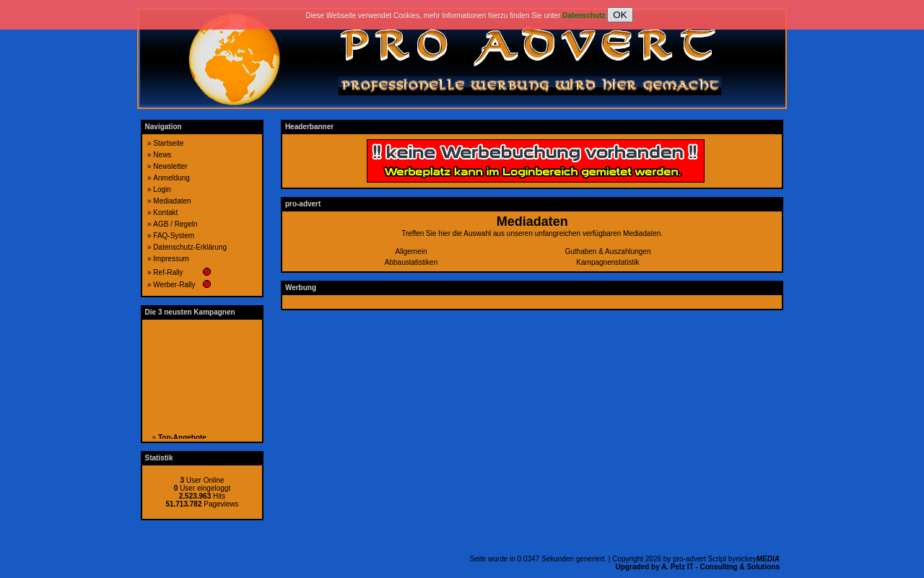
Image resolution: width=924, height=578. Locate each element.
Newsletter (170, 166)
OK (620, 15)
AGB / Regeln (175, 224)
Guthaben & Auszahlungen (608, 251)
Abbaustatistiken (411, 262)
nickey (758, 559)
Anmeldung (171, 178)
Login (162, 189)
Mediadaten (172, 201)
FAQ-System (174, 236)
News (162, 155)
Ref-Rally (168, 272)
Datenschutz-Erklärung (190, 247)
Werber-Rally (174, 285)
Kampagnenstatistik (607, 262)
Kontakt (165, 213)
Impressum (171, 259)
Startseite (168, 143)
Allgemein (411, 251)
